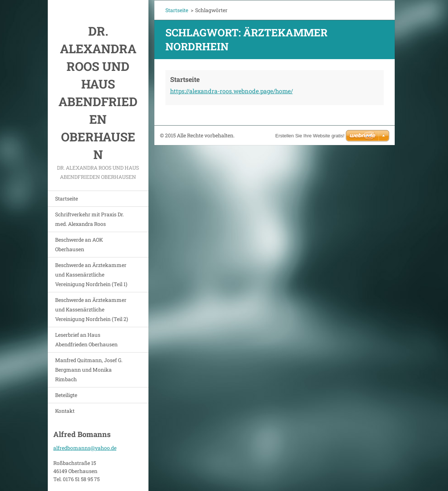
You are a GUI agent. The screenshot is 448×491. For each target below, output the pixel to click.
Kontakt (65, 411)
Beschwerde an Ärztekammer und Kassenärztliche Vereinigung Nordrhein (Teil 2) (92, 309)
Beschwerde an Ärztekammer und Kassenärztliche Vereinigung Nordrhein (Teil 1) (91, 275)
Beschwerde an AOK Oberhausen (79, 244)
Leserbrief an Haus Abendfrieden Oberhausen (86, 340)
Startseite (67, 198)
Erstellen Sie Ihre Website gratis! (310, 136)
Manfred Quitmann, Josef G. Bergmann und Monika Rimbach (89, 370)
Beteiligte (66, 395)
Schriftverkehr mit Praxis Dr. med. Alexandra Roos (89, 219)
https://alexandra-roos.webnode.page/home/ (232, 91)
